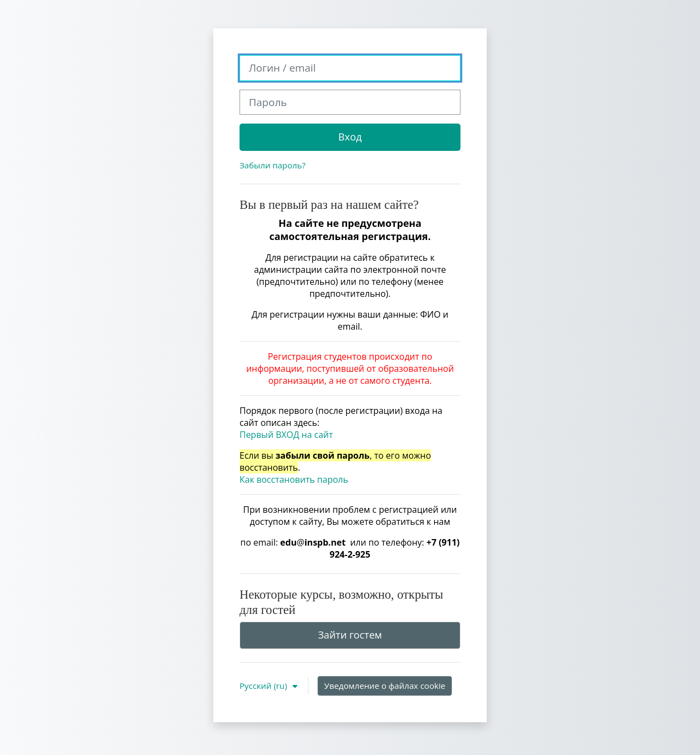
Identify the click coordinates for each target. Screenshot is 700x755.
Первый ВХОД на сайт (286, 435)
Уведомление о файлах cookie (385, 686)
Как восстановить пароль (294, 479)
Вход (350, 137)
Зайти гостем (350, 635)
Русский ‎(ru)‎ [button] (264, 686)
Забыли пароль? (273, 165)
